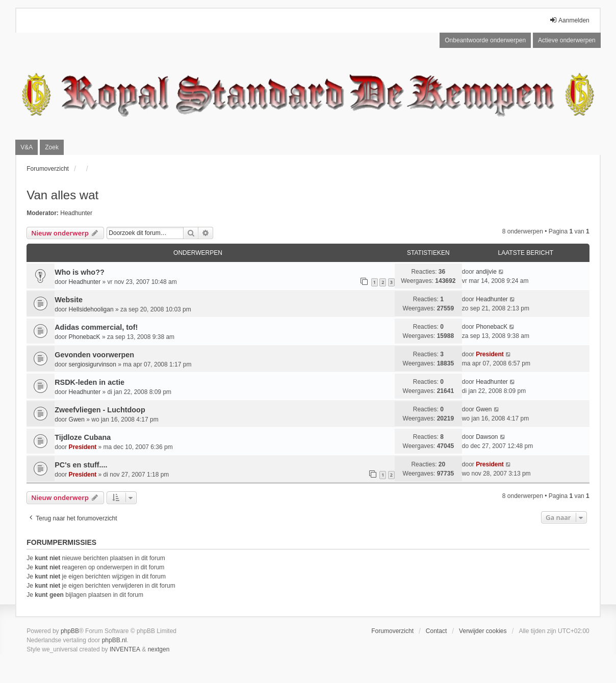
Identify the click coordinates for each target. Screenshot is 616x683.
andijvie (486, 272)
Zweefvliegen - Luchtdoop (100, 410)
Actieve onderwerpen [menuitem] (567, 40)
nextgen (159, 649)
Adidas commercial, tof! (96, 327)
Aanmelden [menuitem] (569, 20)
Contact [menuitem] (436, 631)
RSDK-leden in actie (89, 382)
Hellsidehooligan (91, 309)
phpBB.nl (114, 640)
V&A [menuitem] (27, 147)
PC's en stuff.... (81, 465)
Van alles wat (62, 195)
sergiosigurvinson (93, 364)
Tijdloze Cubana (83, 437)
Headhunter (76, 213)
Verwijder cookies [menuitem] (483, 631)
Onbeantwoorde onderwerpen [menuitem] (485, 40)
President (490, 354)
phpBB (70, 631)
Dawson (487, 437)
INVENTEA (125, 649)
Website (69, 300)
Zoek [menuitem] (52, 147)
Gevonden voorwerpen (94, 355)
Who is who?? (80, 272)
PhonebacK (85, 337)
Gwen (77, 419)
